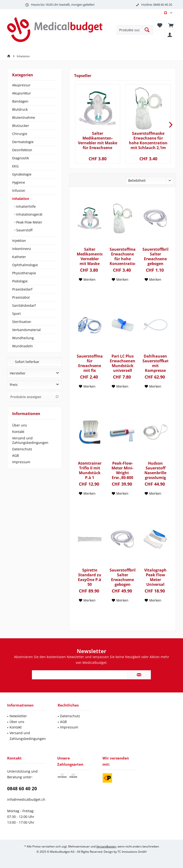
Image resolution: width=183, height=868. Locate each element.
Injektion (19, 241)
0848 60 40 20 (22, 789)
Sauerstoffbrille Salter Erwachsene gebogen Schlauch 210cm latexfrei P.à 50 (122, 577)
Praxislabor (21, 297)
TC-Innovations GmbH (132, 852)
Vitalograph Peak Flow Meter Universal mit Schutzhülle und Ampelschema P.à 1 (155, 577)
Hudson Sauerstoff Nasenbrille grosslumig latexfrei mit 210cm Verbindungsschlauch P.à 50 (155, 470)
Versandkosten (106, 846)
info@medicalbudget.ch (26, 799)
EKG (15, 166)
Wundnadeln (23, 346)
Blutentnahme (24, 117)
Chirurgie (20, 134)
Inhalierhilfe (25, 206)
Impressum (21, 462)
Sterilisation (22, 322)
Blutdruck (20, 109)
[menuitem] (171, 25)
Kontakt (18, 432)
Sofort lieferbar (27, 362)
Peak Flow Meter (29, 222)
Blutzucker (21, 126)
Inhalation (21, 199)
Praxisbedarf (22, 289)
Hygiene (19, 182)
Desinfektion (22, 150)
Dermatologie (23, 142)
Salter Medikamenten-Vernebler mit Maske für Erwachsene (98, 140)
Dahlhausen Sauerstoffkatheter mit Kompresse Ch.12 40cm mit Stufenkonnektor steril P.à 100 (155, 363)
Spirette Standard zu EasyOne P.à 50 (90, 577)
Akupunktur (22, 93)
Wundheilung (23, 338)
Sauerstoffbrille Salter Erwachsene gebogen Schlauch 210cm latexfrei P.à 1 (155, 256)
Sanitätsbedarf (24, 305)
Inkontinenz (22, 249)
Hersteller (18, 373)
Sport (16, 314)
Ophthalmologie (25, 265)
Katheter (19, 257)
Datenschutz (22, 449)
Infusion (19, 190)
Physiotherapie (24, 273)
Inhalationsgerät (29, 214)
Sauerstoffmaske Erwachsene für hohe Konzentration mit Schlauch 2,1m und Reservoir (148, 140)
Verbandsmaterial (26, 330)
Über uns (20, 425)
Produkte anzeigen (35, 397)
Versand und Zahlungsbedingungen (30, 440)
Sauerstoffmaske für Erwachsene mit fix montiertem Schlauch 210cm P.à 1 (90, 363)
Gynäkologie (22, 174)
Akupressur (21, 85)
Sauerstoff (24, 230)
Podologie (20, 281)
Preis (14, 385)
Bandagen (20, 101)
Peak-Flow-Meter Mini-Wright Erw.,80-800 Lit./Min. (122, 470)
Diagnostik (20, 158)
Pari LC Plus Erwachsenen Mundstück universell (123, 363)
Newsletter (18, 716)
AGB (15, 455)
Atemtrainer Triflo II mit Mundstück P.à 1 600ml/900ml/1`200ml (90, 470)
